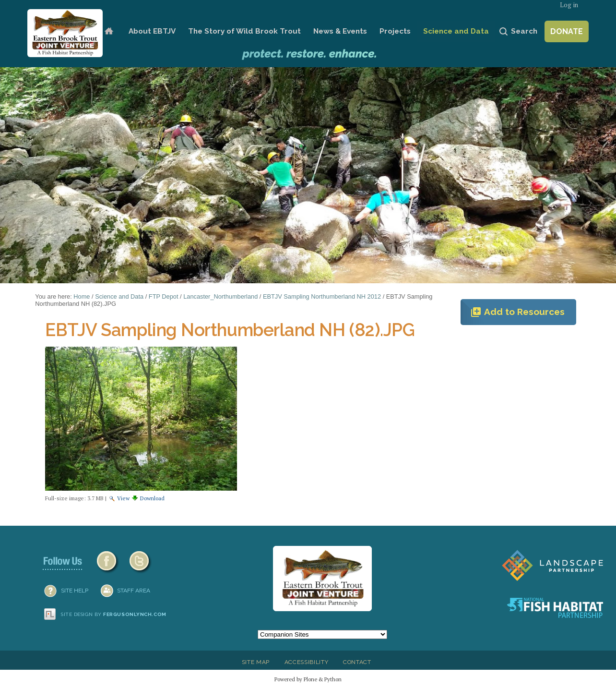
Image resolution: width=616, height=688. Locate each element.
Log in (569, 5)
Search (524, 31)
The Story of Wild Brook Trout (244, 31)
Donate (567, 31)
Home (109, 31)
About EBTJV (152, 31)
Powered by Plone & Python (308, 679)
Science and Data (456, 31)
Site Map (256, 662)
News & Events (340, 31)
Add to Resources (517, 312)
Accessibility (307, 662)
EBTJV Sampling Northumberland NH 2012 (322, 296)
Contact (357, 662)
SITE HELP (75, 591)
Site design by (114, 614)
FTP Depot (164, 296)
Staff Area (134, 591)
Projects (395, 31)
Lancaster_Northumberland (220, 296)
